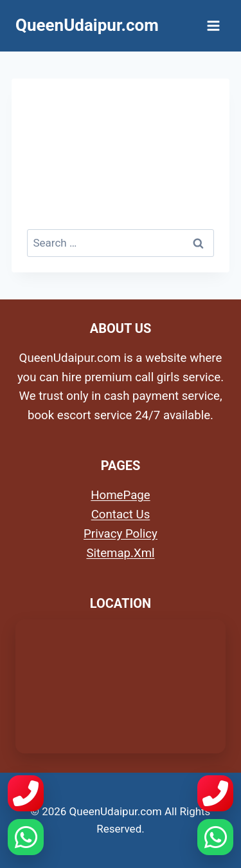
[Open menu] (213, 25)
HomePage (120, 495)
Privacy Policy (121, 534)
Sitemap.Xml (120, 553)
